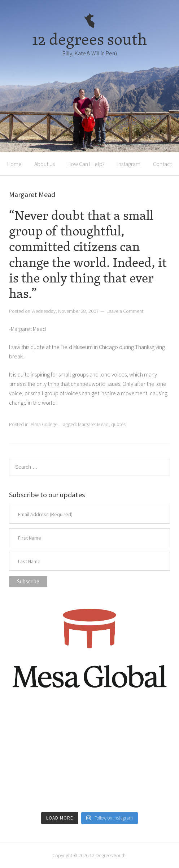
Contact (162, 164)
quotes (118, 424)
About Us (45, 164)
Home (14, 164)
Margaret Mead (93, 424)
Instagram (129, 164)
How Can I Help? (86, 164)
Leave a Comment (125, 311)
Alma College (44, 424)
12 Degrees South (108, 855)
